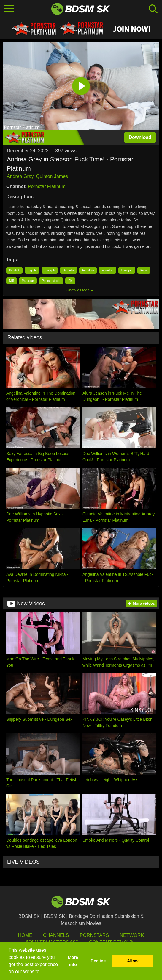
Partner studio (51, 281)
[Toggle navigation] (9, 9)
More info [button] (73, 961)
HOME (25, 935)
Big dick (14, 270)
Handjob (127, 270)
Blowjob (50, 270)
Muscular (28, 281)
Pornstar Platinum (47, 186)
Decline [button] (98, 961)
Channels (56, 935)
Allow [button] (133, 961)
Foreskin (107, 270)
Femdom (88, 270)
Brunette (69, 270)
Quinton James (52, 176)
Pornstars (94, 935)
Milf (12, 281)
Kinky (144, 270)
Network (132, 935)
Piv (70, 281)
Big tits (32, 270)
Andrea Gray (20, 176)
